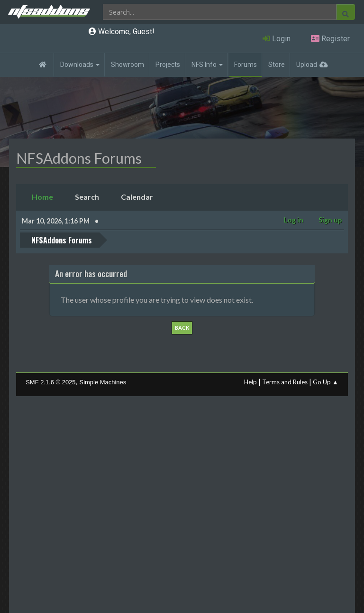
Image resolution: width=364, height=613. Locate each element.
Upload (307, 65)
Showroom (127, 65)
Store (277, 65)
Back (182, 328)
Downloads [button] (80, 65)
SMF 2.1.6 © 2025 (50, 382)
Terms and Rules (285, 382)
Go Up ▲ (326, 382)
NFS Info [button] (207, 65)
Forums (246, 65)
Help (250, 382)
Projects (168, 65)
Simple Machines (103, 382)
